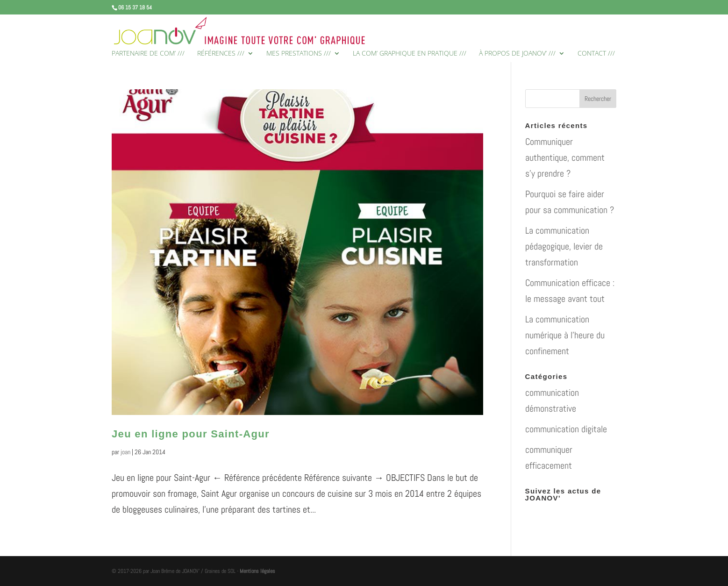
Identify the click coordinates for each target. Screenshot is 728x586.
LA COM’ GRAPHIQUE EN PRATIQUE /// (410, 54)
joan (125, 452)
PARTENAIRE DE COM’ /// (148, 54)
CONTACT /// (596, 54)
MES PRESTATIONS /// (299, 54)
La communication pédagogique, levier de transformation (564, 246)
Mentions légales (257, 571)
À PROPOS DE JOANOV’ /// (517, 54)
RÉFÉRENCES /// (221, 54)
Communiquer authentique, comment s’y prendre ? (565, 157)
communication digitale (566, 429)
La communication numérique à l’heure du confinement (565, 335)
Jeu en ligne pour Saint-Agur (191, 434)
